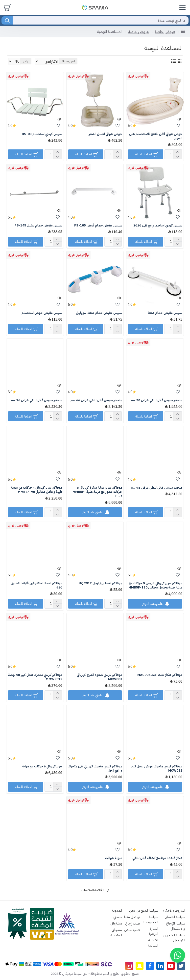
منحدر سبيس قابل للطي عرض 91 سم (156, 488)
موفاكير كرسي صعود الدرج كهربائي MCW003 (99, 677)
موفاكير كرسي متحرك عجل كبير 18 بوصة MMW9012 (35, 677)
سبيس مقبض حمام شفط (165, 313)
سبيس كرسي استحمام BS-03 (42, 134)
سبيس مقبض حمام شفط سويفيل (99, 313)
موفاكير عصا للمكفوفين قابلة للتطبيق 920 (36, 586)
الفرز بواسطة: (97, 61)
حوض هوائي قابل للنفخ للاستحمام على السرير (156, 136)
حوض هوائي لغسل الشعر (106, 134)
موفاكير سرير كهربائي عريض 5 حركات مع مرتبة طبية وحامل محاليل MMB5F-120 (155, 586)
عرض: (26, 61)
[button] (178, 955)
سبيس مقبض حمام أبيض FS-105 (98, 226)
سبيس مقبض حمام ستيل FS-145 (38, 226)
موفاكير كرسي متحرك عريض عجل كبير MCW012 (157, 769)
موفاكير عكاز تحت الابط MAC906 (160, 675)
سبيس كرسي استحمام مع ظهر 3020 (158, 226)
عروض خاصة (165, 32)
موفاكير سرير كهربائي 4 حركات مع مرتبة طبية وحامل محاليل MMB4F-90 (37, 490)
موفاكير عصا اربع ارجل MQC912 (100, 583)
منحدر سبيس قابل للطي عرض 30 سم (156, 400)
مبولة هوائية (114, 858)
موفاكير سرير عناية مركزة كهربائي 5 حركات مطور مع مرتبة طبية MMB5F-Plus (97, 492)
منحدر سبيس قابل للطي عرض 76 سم (36, 400)
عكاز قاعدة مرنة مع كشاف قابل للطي (157, 858)
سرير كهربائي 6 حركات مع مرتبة (42, 767)
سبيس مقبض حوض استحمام (42, 313)
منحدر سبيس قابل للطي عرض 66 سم (96, 400)
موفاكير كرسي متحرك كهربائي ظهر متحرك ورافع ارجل (95, 769)
